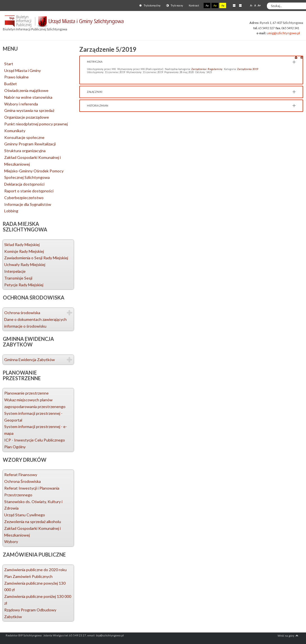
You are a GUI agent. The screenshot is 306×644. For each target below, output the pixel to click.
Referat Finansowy (21, 475)
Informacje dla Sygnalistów (28, 204)
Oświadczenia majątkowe (26, 90)
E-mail (302, 57)
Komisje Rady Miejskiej (24, 251)
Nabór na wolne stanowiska (28, 97)
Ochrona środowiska (22, 313)
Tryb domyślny (150, 5)
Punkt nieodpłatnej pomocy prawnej (36, 124)
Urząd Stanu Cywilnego (25, 515)
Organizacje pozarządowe (27, 117)
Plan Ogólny (15, 447)
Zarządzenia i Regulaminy (207, 69)
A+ (259, 5)
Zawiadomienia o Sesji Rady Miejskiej (36, 258)
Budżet (11, 84)
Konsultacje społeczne (24, 137)
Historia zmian (98, 106)
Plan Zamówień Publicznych (28, 576)
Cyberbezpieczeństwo (24, 198)
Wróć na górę (288, 636)
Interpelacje (15, 271)
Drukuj (296, 57)
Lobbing (11, 211)
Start (9, 64)
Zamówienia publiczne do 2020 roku (35, 570)
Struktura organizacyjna (25, 151)
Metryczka (95, 62)
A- (251, 5)
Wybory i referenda (21, 104)
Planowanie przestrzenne (26, 393)
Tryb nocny (175, 5)
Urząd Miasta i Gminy (22, 70)
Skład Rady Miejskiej (22, 245)
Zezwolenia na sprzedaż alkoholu (33, 522)
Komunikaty (15, 131)
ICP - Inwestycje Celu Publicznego (35, 440)
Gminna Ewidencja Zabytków (30, 360)
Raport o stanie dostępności (29, 191)
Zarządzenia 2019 (247, 69)
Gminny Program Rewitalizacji (30, 144)
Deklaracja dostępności (24, 184)
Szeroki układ (240, 5)
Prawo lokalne (16, 77)
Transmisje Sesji (18, 278)
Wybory (11, 541)
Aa (207, 5)
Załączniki (95, 92)
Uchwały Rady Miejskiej (25, 264)
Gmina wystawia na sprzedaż (29, 110)
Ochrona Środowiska (22, 481)
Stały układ (234, 5)
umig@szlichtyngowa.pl (283, 33)
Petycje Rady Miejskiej (24, 285)
